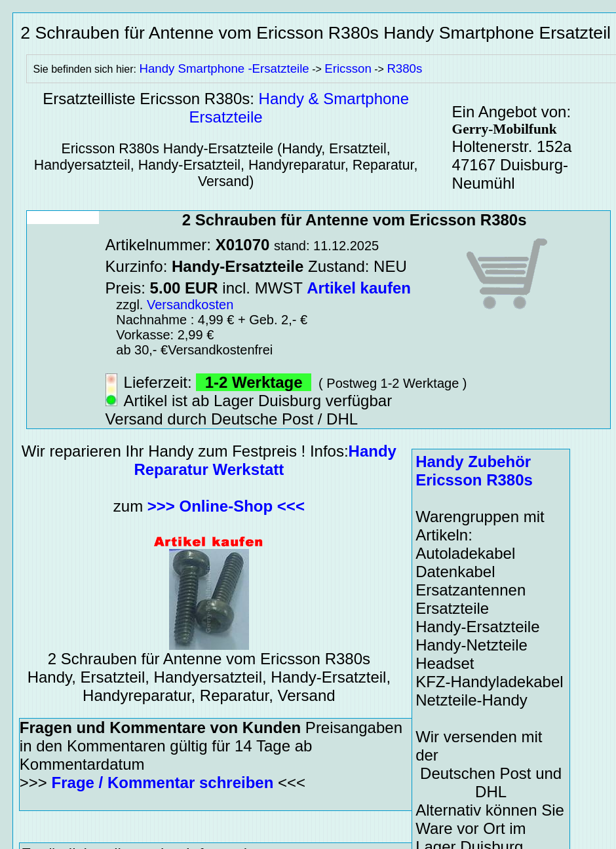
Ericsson (348, 68)
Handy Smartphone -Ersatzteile (224, 68)
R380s (404, 68)
